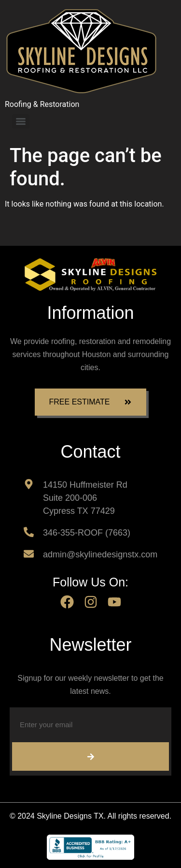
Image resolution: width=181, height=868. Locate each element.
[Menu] (21, 121)
